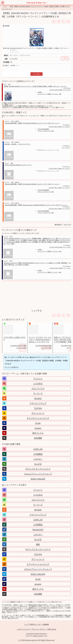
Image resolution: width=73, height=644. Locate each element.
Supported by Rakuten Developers (36, 634)
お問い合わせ (52, 629)
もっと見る (36, 74)
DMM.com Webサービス (40, 636)
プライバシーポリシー (39, 629)
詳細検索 (46, 624)
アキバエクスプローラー (37, 3)
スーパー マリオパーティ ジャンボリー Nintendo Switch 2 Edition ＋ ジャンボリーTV (40, 340)
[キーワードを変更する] (11, 367)
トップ (5, 6)
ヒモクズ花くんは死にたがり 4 (15, 338)
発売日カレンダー (36, 624)
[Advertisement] (36, 295)
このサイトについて (23, 629)
